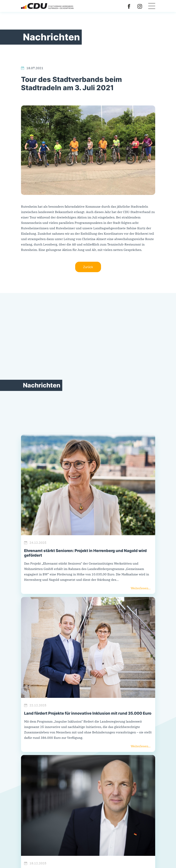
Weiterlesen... (141, 588)
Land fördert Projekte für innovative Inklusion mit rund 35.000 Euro (88, 713)
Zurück (88, 267)
